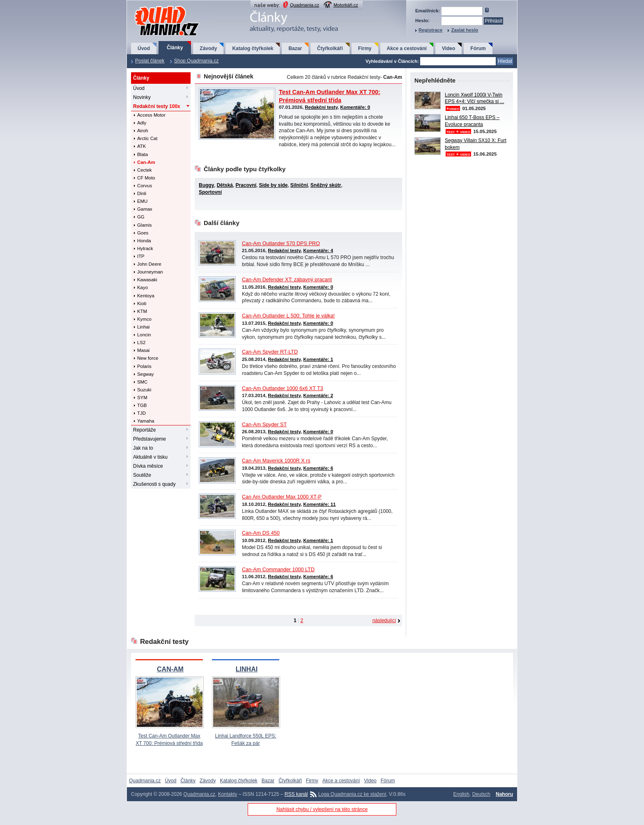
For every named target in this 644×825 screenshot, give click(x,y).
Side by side (273, 185)
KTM (142, 311)
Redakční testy (157, 106)
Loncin (144, 335)
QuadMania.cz (157, 6)
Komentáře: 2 (318, 395)
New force (148, 358)
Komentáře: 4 (318, 250)
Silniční (299, 185)
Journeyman (150, 272)
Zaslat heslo (465, 30)
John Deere (149, 264)
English (461, 794)
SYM (142, 398)
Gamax (145, 209)
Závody (208, 48)
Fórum (478, 48)
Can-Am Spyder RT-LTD (270, 352)
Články (175, 48)
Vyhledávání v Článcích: (392, 61)
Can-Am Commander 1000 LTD (278, 570)
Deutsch (481, 794)
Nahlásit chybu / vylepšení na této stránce (322, 809)
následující (384, 620)
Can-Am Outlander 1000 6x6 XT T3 (283, 388)
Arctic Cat (147, 138)
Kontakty (228, 794)
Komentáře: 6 (318, 468)
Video (448, 48)
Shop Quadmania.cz (197, 61)
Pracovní (246, 185)
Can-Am (146, 162)
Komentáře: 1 (318, 359)
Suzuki (144, 390)
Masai (143, 350)
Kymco (144, 319)
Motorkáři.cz (346, 5)
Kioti (142, 303)
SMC (142, 382)
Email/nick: (428, 11)
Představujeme (149, 439)
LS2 (141, 342)
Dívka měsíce (148, 466)
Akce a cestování (407, 48)
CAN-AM (170, 669)
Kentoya (146, 296)
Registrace (430, 30)
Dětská (225, 185)
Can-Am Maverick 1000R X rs (276, 461)
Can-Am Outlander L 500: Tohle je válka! (288, 316)
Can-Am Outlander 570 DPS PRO (281, 244)
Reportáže (144, 430)
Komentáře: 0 (355, 107)
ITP (141, 256)
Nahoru (504, 794)
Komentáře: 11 (319, 504)
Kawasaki (147, 280)
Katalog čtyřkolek (253, 48)
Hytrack (145, 248)
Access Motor (151, 115)
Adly (142, 123)
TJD (141, 413)
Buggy (206, 185)
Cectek (144, 170)
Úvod (144, 48)
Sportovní (210, 192)
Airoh (143, 131)
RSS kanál (296, 794)
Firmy (365, 48)
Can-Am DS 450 (261, 533)
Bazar (295, 48)
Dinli (142, 193)
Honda (144, 241)
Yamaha (146, 421)
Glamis (144, 225)
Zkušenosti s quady (154, 484)
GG (141, 217)
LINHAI (247, 669)
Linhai (143, 327)
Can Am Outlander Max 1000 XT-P (282, 497)
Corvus (145, 186)
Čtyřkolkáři (330, 48)
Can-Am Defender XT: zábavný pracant (287, 280)
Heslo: (422, 21)
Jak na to (143, 448)
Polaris (144, 366)
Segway (146, 374)
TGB (142, 405)
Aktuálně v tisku (150, 457)
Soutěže (142, 475)
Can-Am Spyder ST (264, 425)
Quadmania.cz (305, 5)
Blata (143, 154)
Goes (143, 233)
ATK (141, 146)
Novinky (142, 97)
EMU (142, 201)
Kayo (143, 287)
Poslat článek (150, 61)
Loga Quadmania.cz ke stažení (352, 794)
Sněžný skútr (326, 185)
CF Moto (146, 178)
